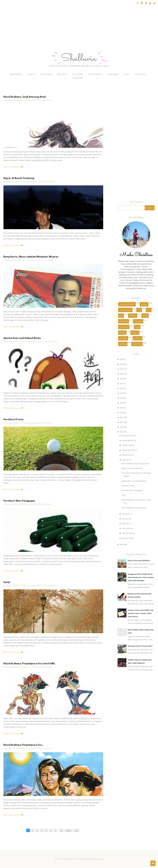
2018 (122, 398)
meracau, (52, 586)
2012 (122, 427)
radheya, (48, 100)
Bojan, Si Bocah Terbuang (19, 178)
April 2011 (126, 524)
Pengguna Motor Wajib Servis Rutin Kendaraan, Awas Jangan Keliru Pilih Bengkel (141, 577)
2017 (122, 403)
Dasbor (78, 78)
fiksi (139, 310)
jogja (137, 327)
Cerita (31, 74)
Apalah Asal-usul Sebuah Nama (22, 338)
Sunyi (7, 582)
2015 (122, 412)
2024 (122, 369)
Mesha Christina (20, 100)
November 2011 (128, 440)
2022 (122, 379)
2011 (122, 432)
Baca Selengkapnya (13, 167)
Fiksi (126, 74)
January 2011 (127, 538)
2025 (122, 364)
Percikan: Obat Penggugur (19, 501)
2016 (122, 408)
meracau (123, 338)
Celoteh (46, 74)
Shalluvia (79, 59)
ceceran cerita (125, 310)
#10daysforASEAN (127, 304)
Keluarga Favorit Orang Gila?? (140, 646)
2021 (122, 384)
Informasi (95, 74)
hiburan (133, 316)
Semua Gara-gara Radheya (139, 560)
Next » (69, 830)
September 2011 (128, 450)
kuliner (122, 333)
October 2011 (127, 445)
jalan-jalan (124, 327)
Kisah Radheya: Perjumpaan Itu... (24, 745)
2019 (122, 393)
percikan (138, 338)
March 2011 (126, 528)
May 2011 (125, 519)
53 (61, 830)
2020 (122, 388)
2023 (122, 374)
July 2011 (125, 460)
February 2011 (127, 533)
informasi (138, 321)
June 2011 (126, 514)
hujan (145, 316)
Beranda (16, 74)
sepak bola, (50, 182)
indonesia (124, 321)
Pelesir (62, 74)
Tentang (140, 74)
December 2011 (128, 436)
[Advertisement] (9, 36)
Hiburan (113, 74)
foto (121, 316)
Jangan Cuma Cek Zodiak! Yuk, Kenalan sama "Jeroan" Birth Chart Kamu (141, 613)
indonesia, (49, 260)
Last (76, 830)
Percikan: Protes (14, 419)
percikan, (48, 423)
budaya (144, 304)
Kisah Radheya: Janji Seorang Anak (25, 97)
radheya (123, 344)
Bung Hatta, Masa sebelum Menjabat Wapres (31, 257)
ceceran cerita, (51, 341)
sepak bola (137, 344)
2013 (122, 422)
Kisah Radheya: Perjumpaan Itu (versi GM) (29, 663)
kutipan (135, 333)
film (149, 310)
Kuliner (78, 74)
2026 (122, 359)
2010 (122, 544)
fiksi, (46, 586)
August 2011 (127, 455)
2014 (122, 417)
